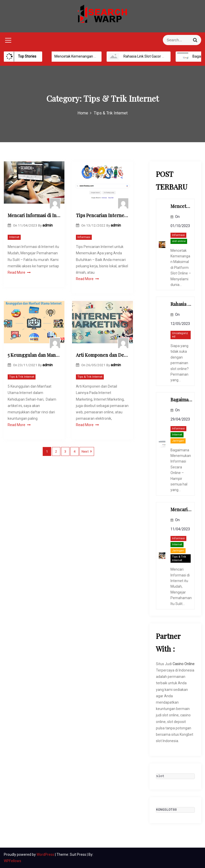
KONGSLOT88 (167, 810)
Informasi (84, 237)
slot (160, 776)
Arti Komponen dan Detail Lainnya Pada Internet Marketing (102, 355)
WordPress (46, 854)
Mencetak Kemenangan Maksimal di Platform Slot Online (97, 56)
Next (85, 451)
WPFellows (13, 861)
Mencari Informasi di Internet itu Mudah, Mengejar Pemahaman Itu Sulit (34, 215)
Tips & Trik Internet (22, 377)
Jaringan (178, 441)
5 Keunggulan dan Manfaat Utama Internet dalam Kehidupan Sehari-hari (34, 355)
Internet (14, 237)
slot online (179, 241)
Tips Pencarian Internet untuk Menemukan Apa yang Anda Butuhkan (102, 215)
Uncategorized (180, 335)
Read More (19, 272)
